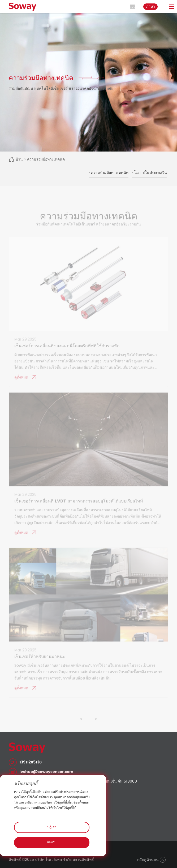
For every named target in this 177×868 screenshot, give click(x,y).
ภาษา (150, 7)
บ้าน (19, 159)
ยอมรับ (52, 842)
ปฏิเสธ (52, 827)
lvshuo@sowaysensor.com (46, 772)
